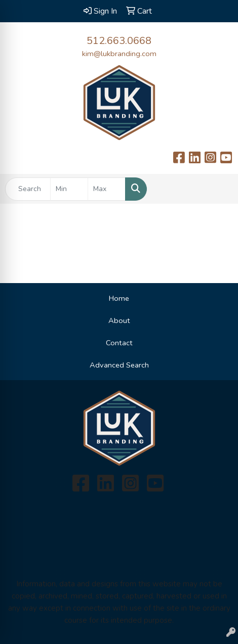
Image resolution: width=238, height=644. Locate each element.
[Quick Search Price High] (107, 189)
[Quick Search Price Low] (69, 189)
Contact (119, 343)
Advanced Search (119, 365)
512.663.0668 (119, 41)
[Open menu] (218, 189)
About (119, 320)
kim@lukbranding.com (119, 54)
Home (119, 298)
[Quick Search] (28, 189)
